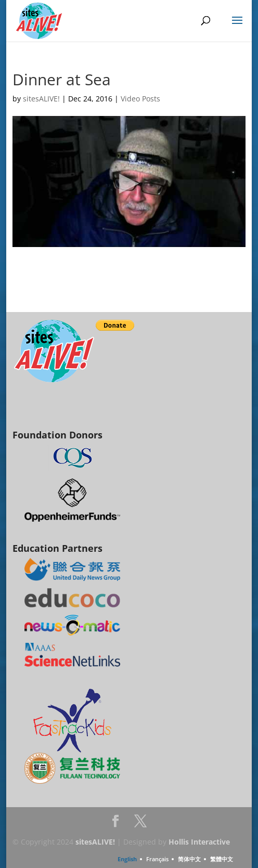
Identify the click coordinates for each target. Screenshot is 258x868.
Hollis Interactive (199, 842)
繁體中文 (222, 859)
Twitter (140, 824)
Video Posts (140, 99)
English (127, 859)
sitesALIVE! (41, 99)
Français (157, 859)
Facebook (115, 824)
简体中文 (189, 859)
